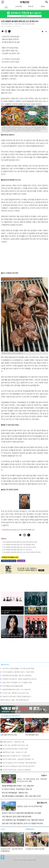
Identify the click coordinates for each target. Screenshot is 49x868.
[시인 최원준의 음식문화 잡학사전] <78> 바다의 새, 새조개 (19, 547)
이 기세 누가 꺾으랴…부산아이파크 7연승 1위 (17, 789)
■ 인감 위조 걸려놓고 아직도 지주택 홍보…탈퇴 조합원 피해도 (18, 763)
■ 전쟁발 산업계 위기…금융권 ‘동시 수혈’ (12, 742)
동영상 (43, 6)
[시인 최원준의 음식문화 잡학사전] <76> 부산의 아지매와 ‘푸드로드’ (22, 552)
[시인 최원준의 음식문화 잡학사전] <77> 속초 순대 (17, 550)
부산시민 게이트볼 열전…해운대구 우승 (15, 793)
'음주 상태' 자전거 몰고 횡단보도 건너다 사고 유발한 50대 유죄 (22, 824)
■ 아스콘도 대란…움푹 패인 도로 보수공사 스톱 (14, 745)
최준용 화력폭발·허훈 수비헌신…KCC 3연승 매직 (18, 786)
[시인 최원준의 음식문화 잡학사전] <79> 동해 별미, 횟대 (19, 545)
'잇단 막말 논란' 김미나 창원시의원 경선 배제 (16, 817)
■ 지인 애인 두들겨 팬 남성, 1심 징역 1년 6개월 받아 (16, 770)
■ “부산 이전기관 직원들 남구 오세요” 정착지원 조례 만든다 (18, 766)
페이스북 (30, 858)
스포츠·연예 (18, 6)
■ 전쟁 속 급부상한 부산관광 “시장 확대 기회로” (14, 749)
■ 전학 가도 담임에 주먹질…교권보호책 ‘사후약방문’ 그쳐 (17, 759)
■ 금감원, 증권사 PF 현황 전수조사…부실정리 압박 (15, 756)
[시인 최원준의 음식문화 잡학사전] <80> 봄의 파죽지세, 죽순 (20, 542)
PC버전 (18, 858)
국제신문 (3, 858)
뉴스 (6, 6)
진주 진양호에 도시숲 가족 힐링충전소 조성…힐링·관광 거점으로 (23, 820)
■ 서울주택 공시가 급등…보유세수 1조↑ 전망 (14, 752)
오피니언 (31, 6)
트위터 (24, 858)
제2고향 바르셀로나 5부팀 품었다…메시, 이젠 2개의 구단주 (21, 796)
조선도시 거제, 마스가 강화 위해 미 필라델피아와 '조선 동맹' (21, 813)
